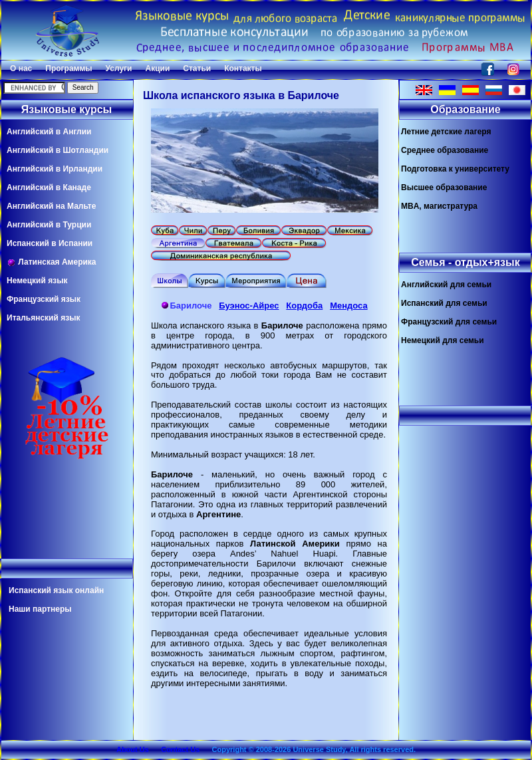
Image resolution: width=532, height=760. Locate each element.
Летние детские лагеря (446, 132)
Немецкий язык (37, 281)
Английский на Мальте (51, 206)
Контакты (243, 68)
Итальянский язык (43, 318)
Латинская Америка (52, 262)
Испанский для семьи (444, 303)
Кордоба (304, 306)
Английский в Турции (49, 225)
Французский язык (44, 299)
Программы (68, 68)
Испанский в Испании (50, 243)
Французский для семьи (449, 322)
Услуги (119, 68)
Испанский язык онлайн (56, 590)
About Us (133, 749)
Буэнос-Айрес (249, 306)
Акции (157, 68)
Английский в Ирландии (55, 169)
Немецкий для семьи (443, 340)
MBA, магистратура (439, 206)
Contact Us (180, 749)
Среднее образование (445, 150)
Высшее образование (444, 188)
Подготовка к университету (455, 169)
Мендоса (349, 306)
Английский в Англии (49, 132)
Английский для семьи (446, 285)
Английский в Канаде (49, 188)
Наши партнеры (40, 609)
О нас (21, 68)
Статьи (197, 68)
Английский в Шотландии (58, 150)
